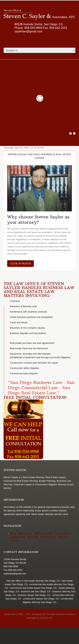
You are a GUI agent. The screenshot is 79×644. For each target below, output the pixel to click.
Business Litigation (44, 533)
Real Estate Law (63, 533)
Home (14, 533)
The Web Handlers (55, 614)
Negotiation (33, 537)
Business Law (25, 533)
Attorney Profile (48, 537)
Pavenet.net (46, 618)
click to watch (21, 264)
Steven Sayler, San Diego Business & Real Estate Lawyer (39, 156)
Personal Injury (18, 537)
